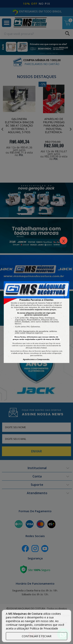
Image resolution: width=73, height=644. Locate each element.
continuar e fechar (37, 636)
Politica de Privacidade (44, 628)
